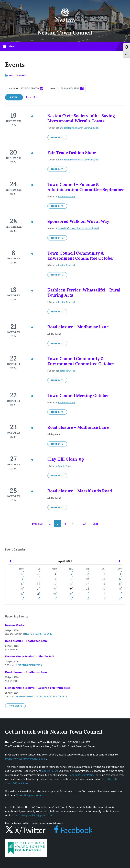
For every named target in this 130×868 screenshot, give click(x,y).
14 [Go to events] (38, 584)
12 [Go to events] (120, 579)
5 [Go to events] (121, 574)
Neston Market (18, 75)
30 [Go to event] (71, 594)
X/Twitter (25, 830)
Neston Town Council (65, 32)
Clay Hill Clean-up (66, 459)
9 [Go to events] (72, 579)
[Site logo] (65, 24)
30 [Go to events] (22, 574)
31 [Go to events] (38, 574)
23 (84, 524)
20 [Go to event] (22, 589)
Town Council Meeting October (78, 396)
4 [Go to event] (23, 599)
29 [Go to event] (55, 594)
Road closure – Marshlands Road (80, 491)
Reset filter (32, 97)
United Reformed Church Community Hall (79, 128)
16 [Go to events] (71, 584)
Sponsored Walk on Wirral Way (78, 221)
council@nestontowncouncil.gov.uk (26, 759)
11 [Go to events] (104, 579)
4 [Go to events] (104, 574)
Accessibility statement (30, 795)
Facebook (70, 830)
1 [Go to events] (55, 574)
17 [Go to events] (87, 584)
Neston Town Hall (67, 196)
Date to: (55, 88)
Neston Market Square (39, 634)
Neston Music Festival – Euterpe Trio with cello (38, 688)
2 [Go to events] (72, 574)
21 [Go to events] (38, 589)
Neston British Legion (29, 665)
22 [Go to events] (55, 589)
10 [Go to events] (87, 579)
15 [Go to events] (55, 584)
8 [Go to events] (55, 579)
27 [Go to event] (22, 594)
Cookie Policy (50, 771)
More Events (15, 706)
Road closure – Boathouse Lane (26, 641)
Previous (37, 524)
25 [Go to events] (104, 589)
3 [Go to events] (88, 574)
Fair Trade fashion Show (72, 153)
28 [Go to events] (38, 594)
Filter (14, 97)
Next (95, 524)
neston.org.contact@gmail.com (33, 815)
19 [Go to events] (120, 584)
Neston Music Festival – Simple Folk (30, 656)
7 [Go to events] (39, 579)
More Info (57, 137)
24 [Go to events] (87, 589)
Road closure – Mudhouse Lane (78, 327)
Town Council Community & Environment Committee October (81, 256)
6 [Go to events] (23, 579)
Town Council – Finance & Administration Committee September (86, 187)
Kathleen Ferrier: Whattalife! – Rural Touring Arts (84, 293)
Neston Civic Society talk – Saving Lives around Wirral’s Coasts (81, 118)
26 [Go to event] (120, 589)
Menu (65, 46)
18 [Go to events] (104, 584)
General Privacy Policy (81, 775)
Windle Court (65, 466)
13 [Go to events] (22, 584)
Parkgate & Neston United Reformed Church (42, 696)
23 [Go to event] (71, 589)
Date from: (13, 88)
